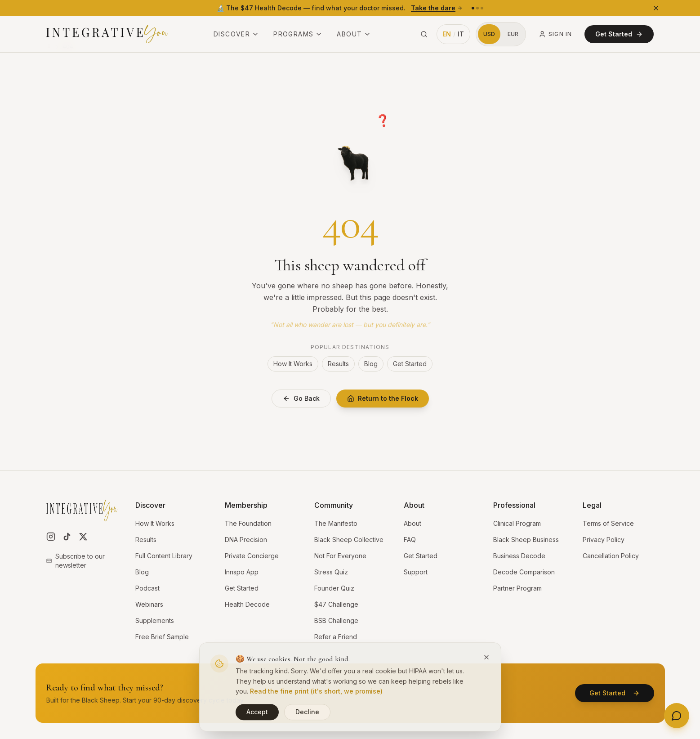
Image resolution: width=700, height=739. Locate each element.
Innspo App (242, 572)
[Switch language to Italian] (454, 34)
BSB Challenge (336, 620)
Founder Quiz (334, 588)
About (354, 34)
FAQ (410, 540)
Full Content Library (164, 556)
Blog (371, 364)
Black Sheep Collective (349, 540)
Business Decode (519, 556)
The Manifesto (336, 523)
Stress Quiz (331, 572)
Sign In (555, 34)
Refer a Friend (336, 637)
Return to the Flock (383, 398)
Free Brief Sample (162, 637)
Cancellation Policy (611, 556)
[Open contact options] (677, 716)
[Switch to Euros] (513, 34)
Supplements (155, 620)
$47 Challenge (336, 604)
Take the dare (437, 8)
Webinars (149, 604)
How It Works (293, 364)
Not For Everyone (340, 556)
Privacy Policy (604, 540)
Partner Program (517, 588)
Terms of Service (608, 523)
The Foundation (248, 523)
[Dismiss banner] (656, 8)
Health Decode (247, 604)
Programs (298, 34)
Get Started (619, 34)
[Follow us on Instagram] (51, 537)
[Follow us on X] (83, 537)
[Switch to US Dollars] (489, 34)
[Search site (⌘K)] (424, 34)
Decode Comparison (524, 572)
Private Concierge (252, 556)
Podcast (147, 588)
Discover (236, 34)
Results (338, 364)
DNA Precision (246, 540)
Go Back (301, 398)
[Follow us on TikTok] (67, 537)
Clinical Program (517, 523)
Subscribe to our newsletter (76, 561)
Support (416, 572)
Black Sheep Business (526, 540)
